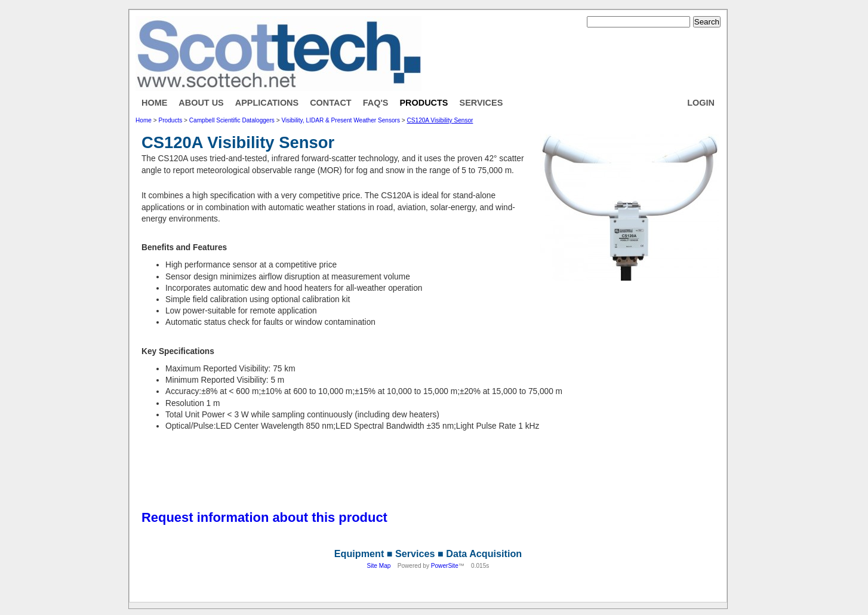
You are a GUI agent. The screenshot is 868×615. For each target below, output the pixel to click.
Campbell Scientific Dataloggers (232, 120)
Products (424, 103)
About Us (201, 103)
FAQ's (376, 103)
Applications (267, 103)
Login (701, 103)
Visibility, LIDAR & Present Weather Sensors (341, 120)
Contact (331, 103)
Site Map (379, 566)
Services (481, 103)
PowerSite (445, 566)
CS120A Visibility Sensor (440, 120)
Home (154, 103)
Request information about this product (264, 517)
